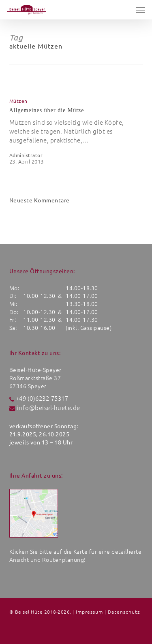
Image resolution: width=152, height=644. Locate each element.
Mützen (18, 101)
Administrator (26, 155)
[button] (140, 10)
